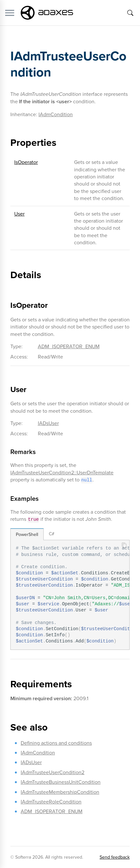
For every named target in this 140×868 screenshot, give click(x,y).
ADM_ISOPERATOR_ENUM (69, 346)
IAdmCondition (56, 114)
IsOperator (26, 162)
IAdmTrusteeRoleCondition (51, 802)
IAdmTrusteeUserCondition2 (53, 772)
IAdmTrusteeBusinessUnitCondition (61, 782)
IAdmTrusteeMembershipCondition (60, 792)
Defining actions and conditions (56, 743)
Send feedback (115, 857)
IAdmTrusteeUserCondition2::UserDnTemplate (62, 472)
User (19, 214)
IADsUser (48, 423)
